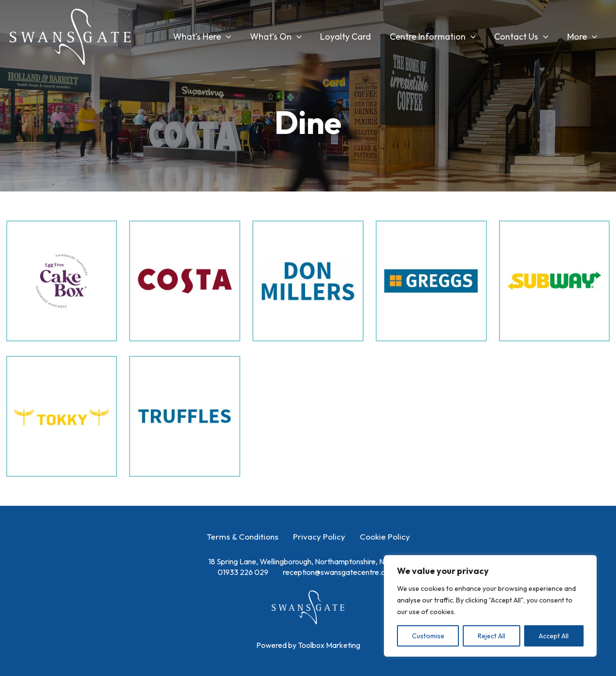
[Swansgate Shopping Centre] (70, 36)
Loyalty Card (350, 37)
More (583, 37)
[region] (490, 606)
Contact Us (523, 37)
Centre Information (436, 37)
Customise (428, 636)
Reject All (491, 636)
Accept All (554, 636)
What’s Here (209, 37)
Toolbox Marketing (329, 645)
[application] (233, 37)
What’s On (282, 37)
